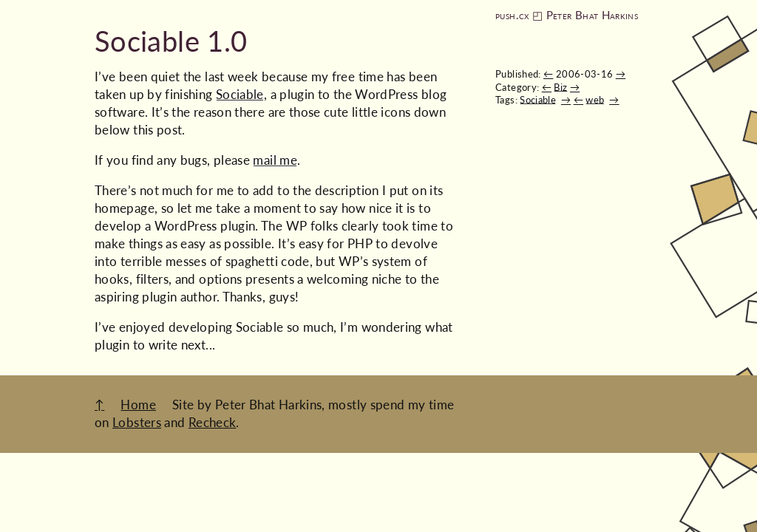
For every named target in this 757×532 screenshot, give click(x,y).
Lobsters (137, 422)
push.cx (512, 15)
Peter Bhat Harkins (592, 15)
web (595, 100)
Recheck (213, 422)
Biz (560, 87)
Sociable (538, 100)
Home (138, 405)
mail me (275, 160)
